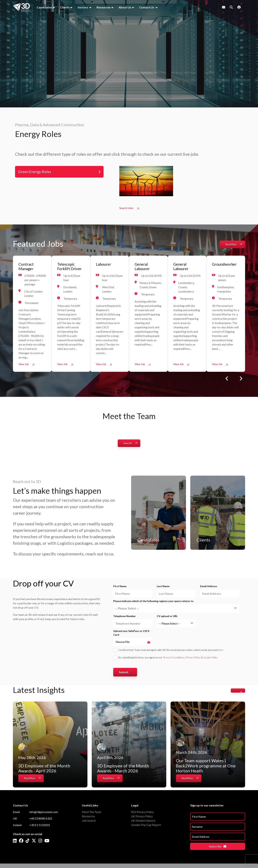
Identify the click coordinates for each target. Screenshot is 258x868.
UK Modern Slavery (143, 822)
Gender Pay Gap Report (146, 826)
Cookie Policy (211, 659)
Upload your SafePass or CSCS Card (131, 634)
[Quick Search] (231, 7)
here (221, 651)
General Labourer (143, 268)
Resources (104, 7)
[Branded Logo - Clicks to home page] (21, 7)
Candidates (44, 7)
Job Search (89, 822)
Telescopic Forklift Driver (67, 270)
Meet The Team (92, 813)
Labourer (105, 265)
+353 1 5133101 (40, 826)
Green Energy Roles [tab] (37, 172)
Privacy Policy (193, 659)
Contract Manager (27, 268)
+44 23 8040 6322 (41, 820)
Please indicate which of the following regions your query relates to (153, 602)
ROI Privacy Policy (142, 813)
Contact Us (147, 7)
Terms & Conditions (174, 659)
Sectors (83, 7)
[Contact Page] (224, 7)
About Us (125, 7)
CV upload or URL (167, 617)
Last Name (163, 588)
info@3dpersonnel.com (44, 813)
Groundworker (226, 265)
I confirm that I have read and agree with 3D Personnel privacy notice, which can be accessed (171, 651)
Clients (65, 7)
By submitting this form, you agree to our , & (168, 659)
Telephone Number (125, 617)
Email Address (209, 588)
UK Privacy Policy (142, 817)
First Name (120, 588)
